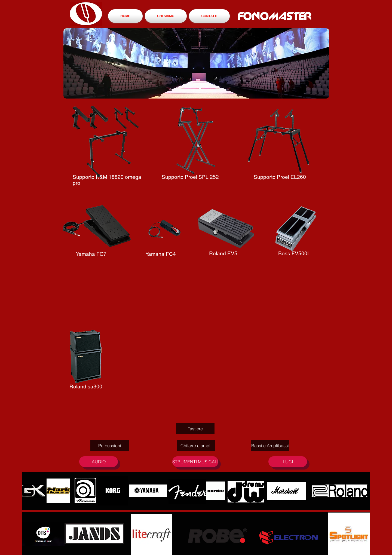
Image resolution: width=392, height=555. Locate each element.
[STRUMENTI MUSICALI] (195, 462)
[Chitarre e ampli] (196, 446)
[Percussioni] (110, 446)
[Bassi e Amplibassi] (270, 446)
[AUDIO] (99, 462)
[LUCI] (288, 462)
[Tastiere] (195, 429)
